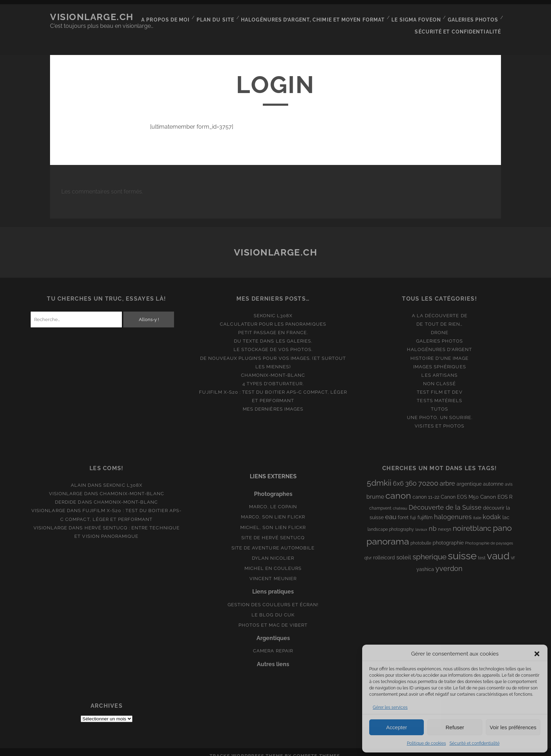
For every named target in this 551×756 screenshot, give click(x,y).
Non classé (439, 376)
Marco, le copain (273, 499)
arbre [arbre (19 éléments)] (447, 476)
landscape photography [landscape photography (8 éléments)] (391, 522)
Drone (440, 325)
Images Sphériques (440, 359)
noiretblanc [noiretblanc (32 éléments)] (472, 520)
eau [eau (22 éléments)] (391, 509)
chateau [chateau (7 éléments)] (400, 500)
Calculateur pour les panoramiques (273, 316)
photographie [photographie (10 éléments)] (448, 535)
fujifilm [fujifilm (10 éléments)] (425, 510)
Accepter (397, 727)
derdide (66, 495)
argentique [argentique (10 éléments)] (469, 476)
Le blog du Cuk (273, 607)
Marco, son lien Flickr (273, 509)
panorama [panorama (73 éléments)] (388, 533)
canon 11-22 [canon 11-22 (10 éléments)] (426, 489)
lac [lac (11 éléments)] (506, 510)
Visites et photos (439, 418)
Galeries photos (474, 17)
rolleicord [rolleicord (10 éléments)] (384, 550)
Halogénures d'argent (439, 342)
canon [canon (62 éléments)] (398, 488)
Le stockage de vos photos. (273, 342)
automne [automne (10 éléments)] (493, 476)
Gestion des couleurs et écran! (273, 597)
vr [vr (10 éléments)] (513, 550)
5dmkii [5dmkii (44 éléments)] (379, 475)
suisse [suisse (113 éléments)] (462, 548)
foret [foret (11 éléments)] (403, 510)
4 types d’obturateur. (273, 376)
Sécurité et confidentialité (475, 743)
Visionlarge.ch (92, 17)
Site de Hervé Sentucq (273, 530)
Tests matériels (439, 393)
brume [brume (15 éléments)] (375, 489)
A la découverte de (440, 308)
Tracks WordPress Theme (246, 748)
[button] (537, 654)
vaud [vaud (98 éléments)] (498, 548)
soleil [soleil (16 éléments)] (404, 549)
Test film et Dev (440, 384)
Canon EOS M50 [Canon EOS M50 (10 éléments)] (460, 489)
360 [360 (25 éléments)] (411, 476)
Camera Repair (273, 643)
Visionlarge (66, 486)
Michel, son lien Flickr (273, 520)
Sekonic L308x (273, 308)
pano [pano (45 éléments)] (502, 520)
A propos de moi (176, 17)
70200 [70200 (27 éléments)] (428, 475)
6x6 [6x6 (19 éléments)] (398, 476)
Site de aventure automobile (273, 540)
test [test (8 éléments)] (482, 550)
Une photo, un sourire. (440, 410)
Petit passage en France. (273, 325)
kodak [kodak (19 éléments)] (492, 509)
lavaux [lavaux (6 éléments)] (421, 522)
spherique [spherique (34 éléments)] (429, 549)
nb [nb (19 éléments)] (433, 521)
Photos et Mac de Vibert (273, 617)
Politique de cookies (426, 743)
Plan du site (224, 17)
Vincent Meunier (273, 571)
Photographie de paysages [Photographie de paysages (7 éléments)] (489, 535)
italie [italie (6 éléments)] (477, 510)
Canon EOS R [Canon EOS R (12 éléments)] (496, 489)
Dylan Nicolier (273, 550)
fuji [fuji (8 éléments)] (413, 510)
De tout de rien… (439, 316)
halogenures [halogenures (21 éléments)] (453, 509)
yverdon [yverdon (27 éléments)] (449, 561)
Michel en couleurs (273, 561)
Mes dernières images (273, 401)
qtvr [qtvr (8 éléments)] (368, 550)
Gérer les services (390, 707)
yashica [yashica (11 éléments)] (425, 561)
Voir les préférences (513, 727)
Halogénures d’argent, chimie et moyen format (318, 17)
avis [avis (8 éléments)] (509, 477)
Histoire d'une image (439, 351)
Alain (79, 477)
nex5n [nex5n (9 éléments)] (445, 521)
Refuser (455, 727)
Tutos (439, 401)
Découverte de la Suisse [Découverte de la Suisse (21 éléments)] (445, 500)
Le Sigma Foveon (418, 17)
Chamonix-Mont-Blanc (273, 367)
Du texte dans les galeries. (273, 334)
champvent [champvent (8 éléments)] (380, 500)
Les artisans (439, 367)
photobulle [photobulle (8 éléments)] (421, 535)
